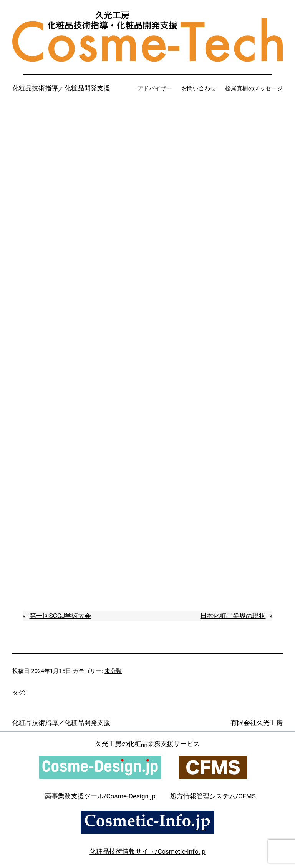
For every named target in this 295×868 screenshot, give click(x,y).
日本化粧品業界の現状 (233, 616)
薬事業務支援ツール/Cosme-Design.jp (100, 796)
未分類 (113, 671)
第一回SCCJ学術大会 (60, 616)
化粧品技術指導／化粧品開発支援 (61, 88)
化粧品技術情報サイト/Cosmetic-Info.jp (147, 851)
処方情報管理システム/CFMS (213, 796)
